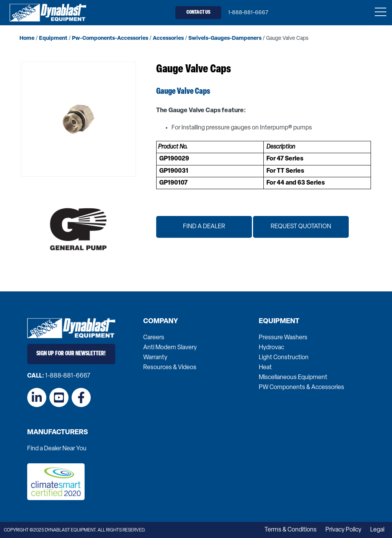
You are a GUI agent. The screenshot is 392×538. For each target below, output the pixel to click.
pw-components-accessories (110, 38)
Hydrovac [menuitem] (271, 348)
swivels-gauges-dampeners (225, 38)
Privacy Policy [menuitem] (343, 530)
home (27, 38)
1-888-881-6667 (248, 13)
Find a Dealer (204, 227)
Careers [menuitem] (154, 338)
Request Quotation (301, 227)
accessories (168, 38)
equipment (53, 38)
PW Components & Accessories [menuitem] (301, 388)
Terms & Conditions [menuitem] (291, 530)
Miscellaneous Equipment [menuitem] (293, 378)
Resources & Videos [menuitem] (170, 368)
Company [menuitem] (161, 322)
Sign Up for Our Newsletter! (71, 354)
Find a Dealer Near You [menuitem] (57, 449)
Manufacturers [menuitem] (58, 433)
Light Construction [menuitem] (284, 358)
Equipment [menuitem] (279, 322)
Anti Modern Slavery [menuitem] (170, 348)
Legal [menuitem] (377, 530)
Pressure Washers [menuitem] (283, 338)
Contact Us (198, 12)
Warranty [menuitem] (155, 358)
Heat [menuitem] (265, 368)
